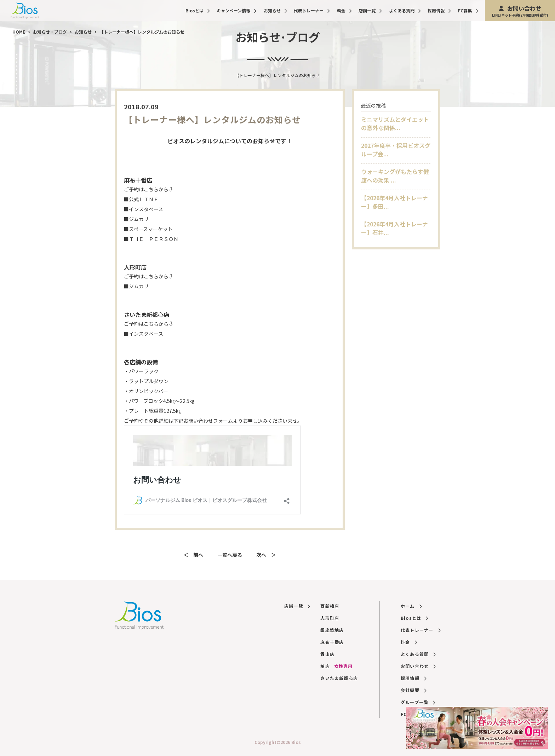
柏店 (336, 666)
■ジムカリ (136, 219)
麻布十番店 (332, 642)
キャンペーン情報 (237, 10)
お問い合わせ (520, 11)
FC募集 (468, 10)
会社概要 (413, 690)
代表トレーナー (312, 10)
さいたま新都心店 (339, 678)
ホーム (411, 606)
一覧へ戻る (230, 555)
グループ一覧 (418, 702)
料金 (344, 10)
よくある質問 (405, 10)
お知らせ (275, 10)
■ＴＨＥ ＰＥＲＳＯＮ (151, 239)
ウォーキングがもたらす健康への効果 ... (395, 176)
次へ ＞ (266, 555)
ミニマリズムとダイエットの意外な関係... (395, 123)
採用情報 (439, 10)
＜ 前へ (193, 555)
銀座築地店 (332, 630)
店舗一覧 (370, 10)
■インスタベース (144, 209)
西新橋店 (330, 606)
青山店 (327, 654)
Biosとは (198, 10)
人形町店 (330, 618)
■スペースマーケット (148, 229)
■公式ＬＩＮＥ (141, 199)
